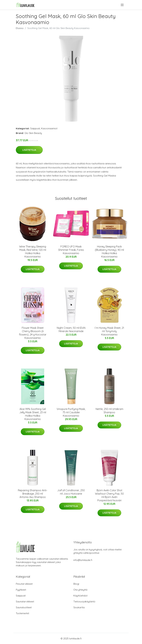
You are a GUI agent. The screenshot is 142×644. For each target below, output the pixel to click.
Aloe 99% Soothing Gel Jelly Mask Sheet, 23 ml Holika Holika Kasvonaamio (33, 414)
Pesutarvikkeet (24, 584)
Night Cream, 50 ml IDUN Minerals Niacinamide (71, 329)
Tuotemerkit (22, 613)
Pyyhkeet (21, 590)
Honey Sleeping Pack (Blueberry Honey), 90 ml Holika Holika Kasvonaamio (109, 252)
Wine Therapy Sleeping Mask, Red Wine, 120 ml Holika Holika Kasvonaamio (33, 252)
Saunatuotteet (24, 607)
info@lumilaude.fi (83, 560)
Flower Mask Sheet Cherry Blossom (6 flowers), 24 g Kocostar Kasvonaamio (33, 333)
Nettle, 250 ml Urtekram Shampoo (109, 411)
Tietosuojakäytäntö (84, 602)
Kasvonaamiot (49, 128)
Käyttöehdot (80, 596)
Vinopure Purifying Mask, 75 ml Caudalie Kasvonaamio (71, 412)
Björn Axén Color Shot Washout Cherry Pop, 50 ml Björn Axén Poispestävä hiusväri (109, 495)
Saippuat (35, 128)
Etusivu (20, 28)
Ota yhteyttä (80, 590)
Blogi (76, 584)
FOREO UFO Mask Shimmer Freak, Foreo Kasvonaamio (71, 250)
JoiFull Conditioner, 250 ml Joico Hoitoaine (71, 492)
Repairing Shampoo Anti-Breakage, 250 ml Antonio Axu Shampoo (33, 494)
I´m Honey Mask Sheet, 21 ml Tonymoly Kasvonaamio (109, 331)
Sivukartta (79, 607)
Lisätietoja (29, 150)
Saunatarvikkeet (25, 602)
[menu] (122, 5)
